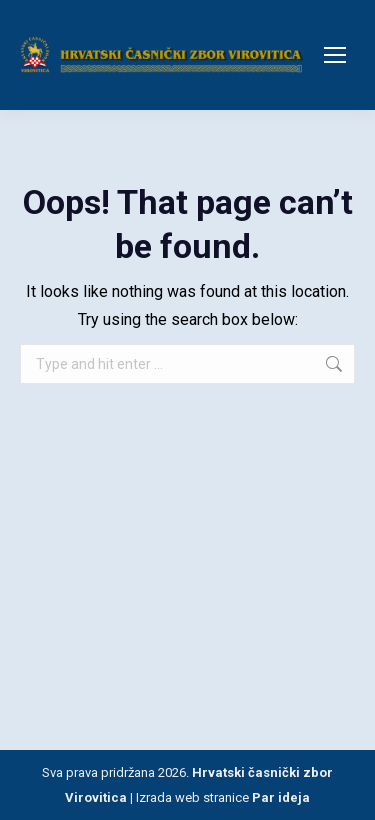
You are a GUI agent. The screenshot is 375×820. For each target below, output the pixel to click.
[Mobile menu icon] (335, 55)
